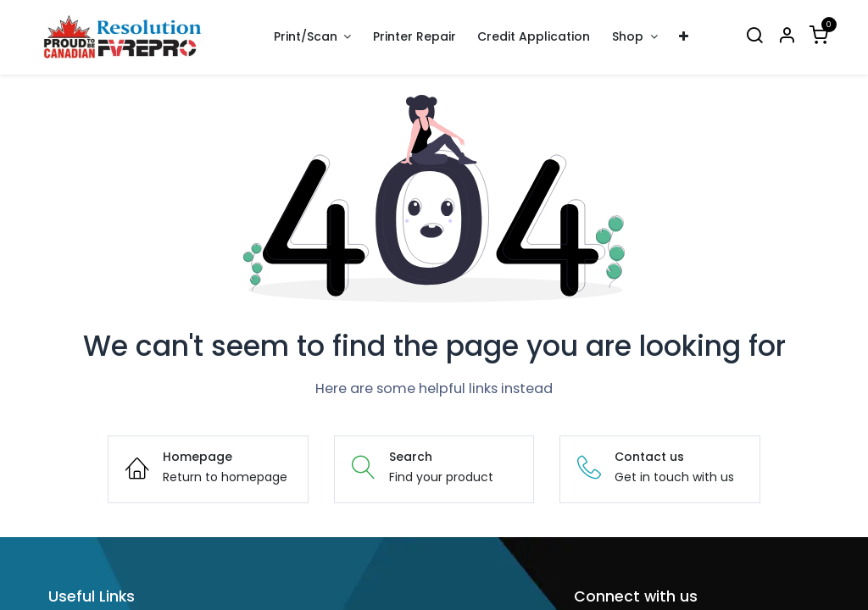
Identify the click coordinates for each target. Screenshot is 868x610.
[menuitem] (415, 37)
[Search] (754, 37)
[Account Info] (787, 37)
